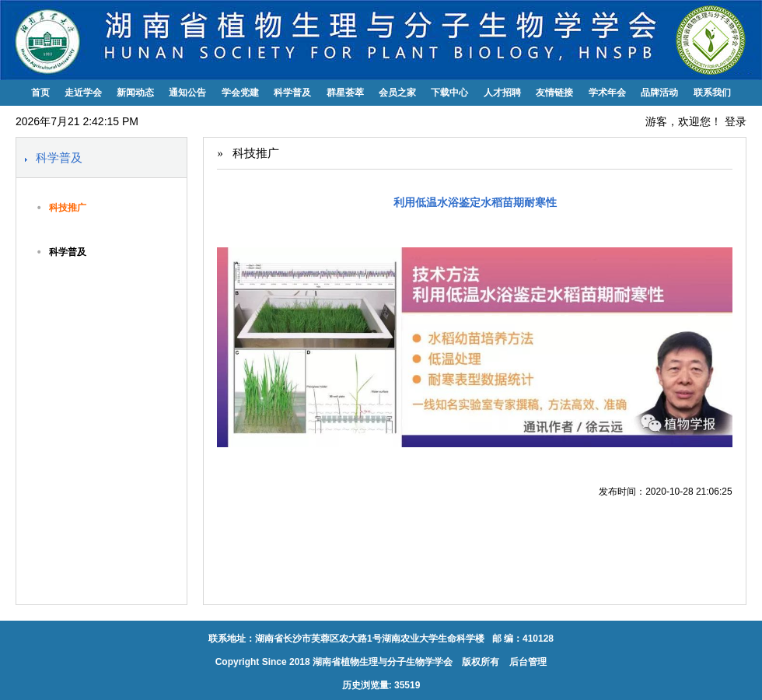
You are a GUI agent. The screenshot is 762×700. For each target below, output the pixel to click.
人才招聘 (502, 93)
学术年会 (607, 93)
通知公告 (187, 93)
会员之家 (397, 93)
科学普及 (292, 93)
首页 (40, 93)
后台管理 (527, 662)
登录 (736, 121)
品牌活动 (659, 93)
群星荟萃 (345, 93)
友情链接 (554, 93)
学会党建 (240, 93)
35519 (407, 685)
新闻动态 (135, 93)
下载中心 (449, 93)
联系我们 (712, 93)
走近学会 (83, 93)
